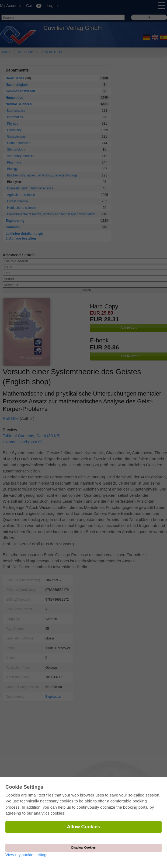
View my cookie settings (27, 855)
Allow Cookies (83, 827)
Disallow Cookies (83, 847)
